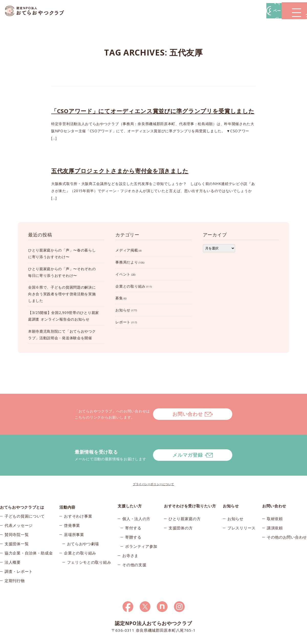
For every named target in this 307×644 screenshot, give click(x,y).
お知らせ (123, 310)
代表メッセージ (19, 507)
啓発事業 (72, 507)
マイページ (229, 11)
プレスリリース (242, 507)
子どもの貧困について (25, 498)
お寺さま (130, 535)
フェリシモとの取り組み (89, 544)
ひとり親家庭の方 (185, 498)
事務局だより (127, 262)
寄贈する (133, 517)
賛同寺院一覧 (17, 517)
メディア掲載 (127, 250)
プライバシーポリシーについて (153, 463)
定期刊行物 (15, 563)
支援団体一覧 (17, 526)
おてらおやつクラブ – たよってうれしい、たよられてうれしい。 (38, 11)
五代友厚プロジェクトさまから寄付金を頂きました (120, 171)
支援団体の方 (181, 507)
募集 (119, 298)
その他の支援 (134, 544)
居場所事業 (74, 517)
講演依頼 (275, 507)
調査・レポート (19, 553)
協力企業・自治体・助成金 (29, 535)
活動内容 (67, 485)
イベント (123, 274)
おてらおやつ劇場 (83, 526)
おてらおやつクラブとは (22, 485)
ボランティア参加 (141, 526)
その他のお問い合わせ (287, 517)
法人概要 (13, 544)
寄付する (133, 507)
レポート (123, 322)
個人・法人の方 (136, 498)
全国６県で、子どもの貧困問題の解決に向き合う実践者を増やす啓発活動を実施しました (62, 294)
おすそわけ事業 (78, 498)
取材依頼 (275, 498)
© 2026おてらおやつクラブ (61, 638)
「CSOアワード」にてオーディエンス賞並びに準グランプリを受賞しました (153, 111)
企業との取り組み (130, 286)
